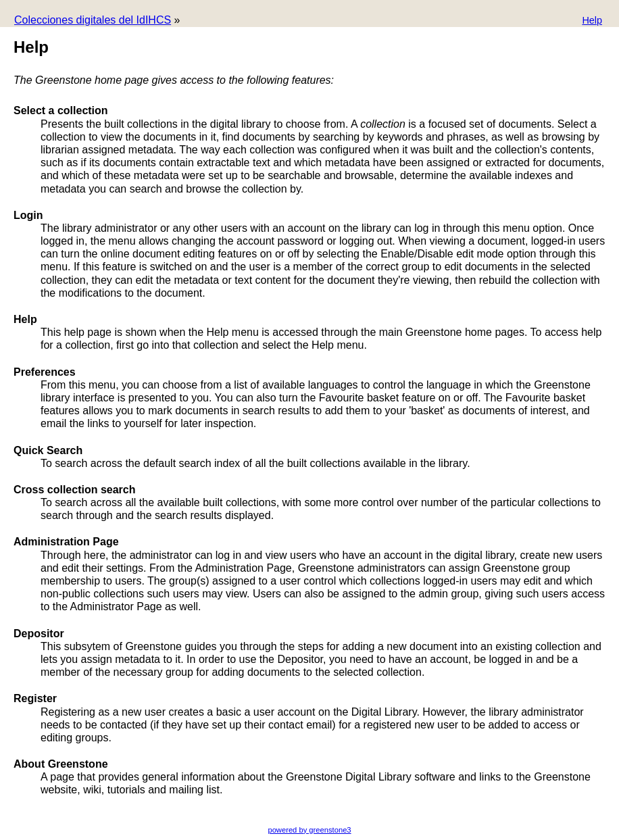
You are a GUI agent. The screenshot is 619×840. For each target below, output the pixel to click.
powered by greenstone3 (309, 830)
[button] (592, 21)
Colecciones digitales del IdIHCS (93, 20)
